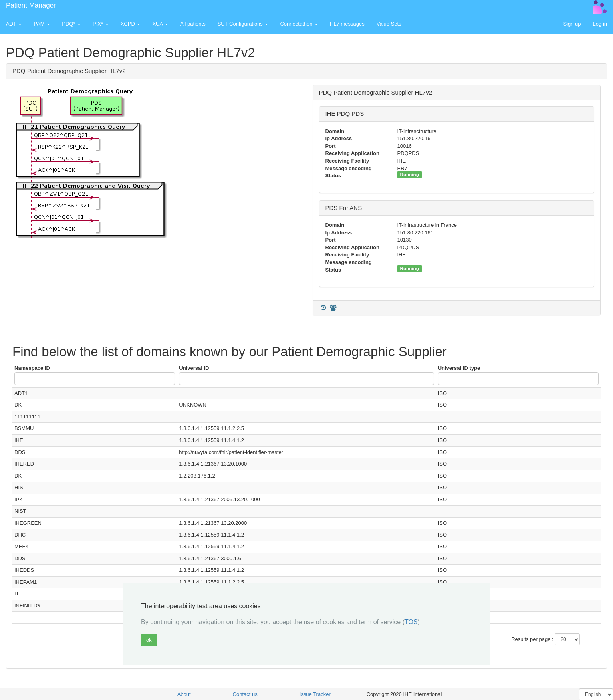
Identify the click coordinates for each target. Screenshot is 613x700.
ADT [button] (14, 24)
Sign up (572, 24)
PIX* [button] (101, 24)
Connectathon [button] (299, 24)
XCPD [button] (131, 24)
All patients (193, 24)
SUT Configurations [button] (243, 24)
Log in (600, 24)
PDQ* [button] (71, 24)
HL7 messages (347, 24)
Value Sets (389, 24)
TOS (411, 622)
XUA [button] (160, 24)
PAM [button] (42, 24)
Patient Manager (31, 5)
